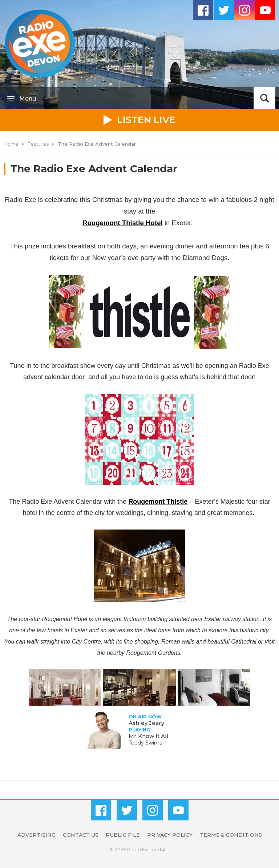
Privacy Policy (170, 835)
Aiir (166, 849)
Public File (123, 835)
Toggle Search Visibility (264, 98)
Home (11, 144)
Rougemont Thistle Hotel (123, 223)
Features (38, 144)
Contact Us (81, 835)
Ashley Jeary (146, 723)
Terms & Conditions (231, 835)
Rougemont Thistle (158, 502)
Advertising (37, 835)
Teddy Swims (145, 743)
